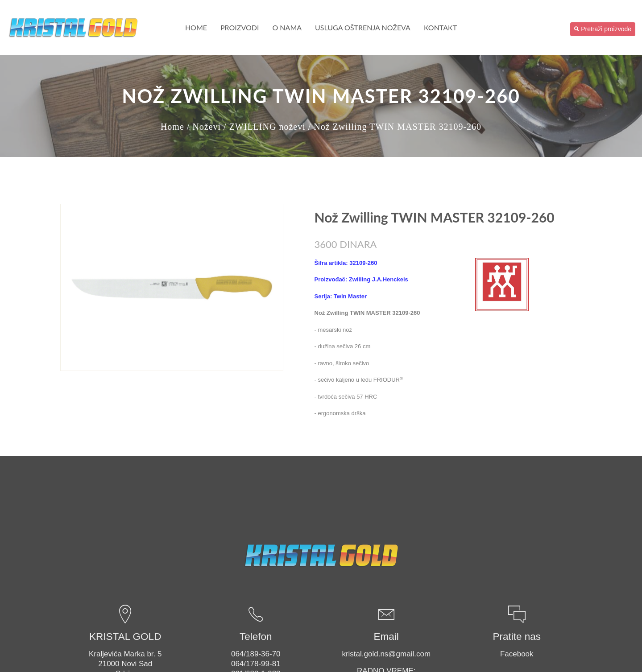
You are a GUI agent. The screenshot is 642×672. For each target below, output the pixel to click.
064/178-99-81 (256, 664)
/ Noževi (204, 127)
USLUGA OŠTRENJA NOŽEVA (363, 27)
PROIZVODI (240, 27)
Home (196, 27)
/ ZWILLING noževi (265, 127)
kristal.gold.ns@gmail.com (386, 654)
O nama (287, 27)
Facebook (517, 654)
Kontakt (440, 27)
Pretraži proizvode (603, 29)
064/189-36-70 (256, 654)
